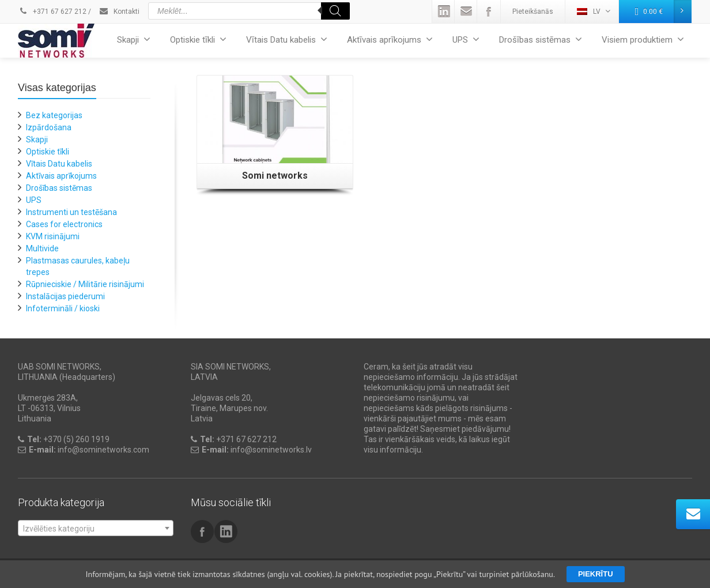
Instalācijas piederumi (65, 296)
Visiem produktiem (643, 39)
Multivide (42, 248)
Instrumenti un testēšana (71, 212)
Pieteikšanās (533, 12)
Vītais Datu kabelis (287, 39)
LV (594, 11)
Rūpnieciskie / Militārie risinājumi (85, 284)
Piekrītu (596, 574)
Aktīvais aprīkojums (390, 39)
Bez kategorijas (54, 115)
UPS (466, 39)
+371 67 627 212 (52, 12)
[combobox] (96, 528)
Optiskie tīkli (198, 39)
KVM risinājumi (53, 236)
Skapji (134, 39)
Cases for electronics (64, 224)
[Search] (335, 11)
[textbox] (96, 529)
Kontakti (119, 12)
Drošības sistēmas (541, 39)
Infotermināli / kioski (63, 308)
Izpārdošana (49, 127)
